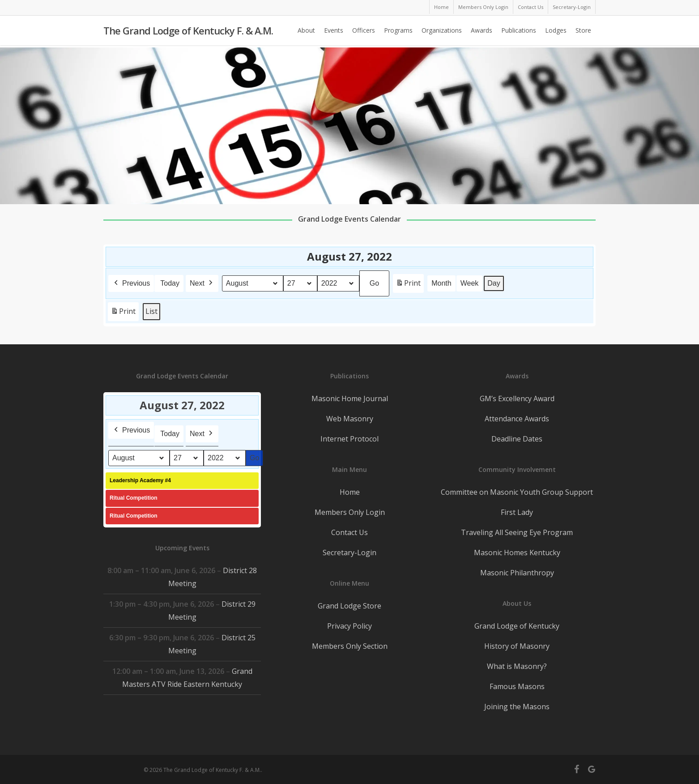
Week (470, 283)
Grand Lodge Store (349, 606)
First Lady (517, 512)
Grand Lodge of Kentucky (517, 626)
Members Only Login (350, 512)
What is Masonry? (517, 666)
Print (408, 285)
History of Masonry (517, 646)
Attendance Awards (517, 419)
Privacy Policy (349, 626)
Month (441, 283)
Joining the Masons (517, 707)
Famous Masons (517, 686)
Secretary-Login (349, 553)
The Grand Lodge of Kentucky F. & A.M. (188, 32)
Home (350, 492)
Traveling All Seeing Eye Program (517, 532)
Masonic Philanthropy (517, 573)
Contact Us (349, 532)
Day (494, 283)
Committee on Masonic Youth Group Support (517, 492)
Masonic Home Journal (350, 398)
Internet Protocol (349, 439)
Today (170, 283)
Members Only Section (350, 646)
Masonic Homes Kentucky (517, 553)
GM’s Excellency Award (517, 398)
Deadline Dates (517, 439)
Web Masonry (350, 419)
